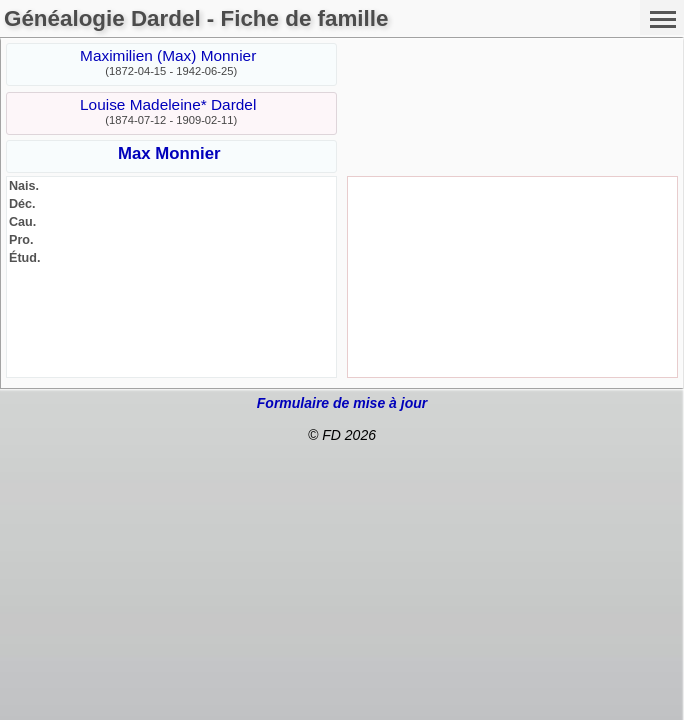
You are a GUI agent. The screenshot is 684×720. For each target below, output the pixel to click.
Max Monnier (169, 153)
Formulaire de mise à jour (342, 403)
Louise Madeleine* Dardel (168, 104)
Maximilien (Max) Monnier (168, 55)
